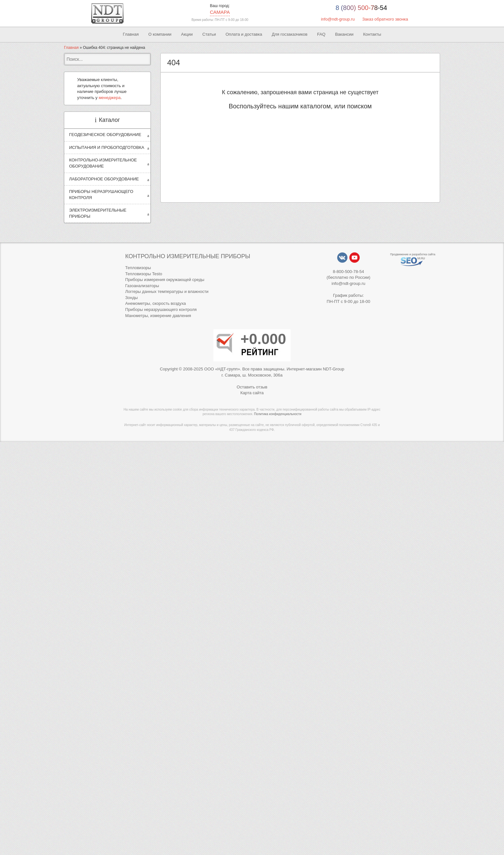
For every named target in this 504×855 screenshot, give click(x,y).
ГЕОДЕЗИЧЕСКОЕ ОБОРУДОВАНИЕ (105, 135)
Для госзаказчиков (289, 34)
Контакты (372, 34)
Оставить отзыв (252, 387)
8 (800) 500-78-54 (361, 8)
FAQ (321, 34)
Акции (187, 34)
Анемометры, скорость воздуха (155, 303)
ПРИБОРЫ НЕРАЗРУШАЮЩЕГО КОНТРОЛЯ (101, 195)
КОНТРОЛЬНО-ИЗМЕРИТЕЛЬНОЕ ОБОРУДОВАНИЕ (103, 163)
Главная (131, 34)
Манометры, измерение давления (158, 316)
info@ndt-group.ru (338, 19)
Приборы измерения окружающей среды (165, 280)
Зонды (131, 298)
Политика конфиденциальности (278, 414)
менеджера (110, 98)
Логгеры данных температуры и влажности (167, 291)
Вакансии (344, 34)
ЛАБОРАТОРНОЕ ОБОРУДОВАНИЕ (104, 179)
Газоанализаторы (142, 286)
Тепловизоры (138, 268)
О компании (160, 34)
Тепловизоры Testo (144, 274)
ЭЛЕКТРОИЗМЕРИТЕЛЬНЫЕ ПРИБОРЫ (98, 213)
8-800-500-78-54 (349, 272)
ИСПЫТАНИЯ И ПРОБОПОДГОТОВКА (107, 147)
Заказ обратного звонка (385, 19)
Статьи (209, 34)
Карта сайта (252, 393)
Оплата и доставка (244, 34)
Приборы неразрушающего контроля (161, 309)
